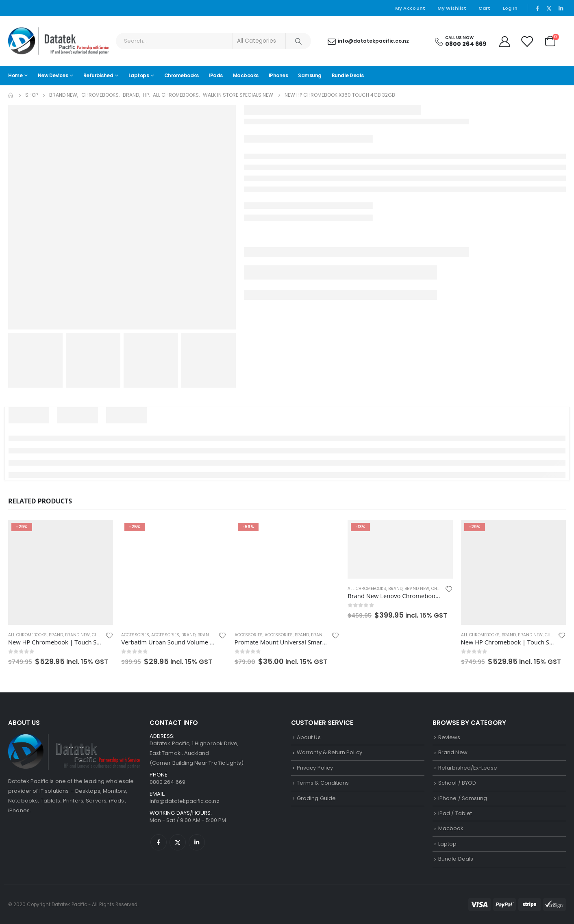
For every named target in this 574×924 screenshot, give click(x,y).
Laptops (139, 75)
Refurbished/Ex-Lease (468, 768)
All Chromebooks (27, 635)
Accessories (135, 635)
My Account (410, 8)
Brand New (77, 635)
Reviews (449, 737)
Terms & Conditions (323, 783)
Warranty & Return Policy (329, 752)
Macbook (451, 828)
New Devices (53, 75)
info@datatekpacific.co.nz (185, 801)
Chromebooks (182, 75)
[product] (61, 572)
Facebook (159, 842)
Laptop (447, 844)
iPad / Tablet (455, 813)
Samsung (310, 75)
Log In (510, 8)
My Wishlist (452, 8)
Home (15, 75)
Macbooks (246, 75)
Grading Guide (316, 798)
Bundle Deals (348, 75)
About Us (309, 737)
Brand (56, 635)
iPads (216, 75)
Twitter (178, 842)
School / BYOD (457, 783)
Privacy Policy (315, 768)
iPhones (278, 75)
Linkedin (197, 842)
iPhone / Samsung (463, 798)
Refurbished (98, 75)
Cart (484, 8)
